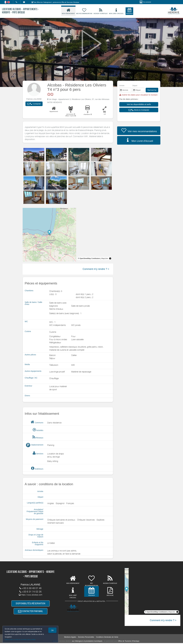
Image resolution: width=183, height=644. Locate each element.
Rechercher (152, 90)
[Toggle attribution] (110, 258)
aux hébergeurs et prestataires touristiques (87, 642)
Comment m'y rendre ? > (96, 269)
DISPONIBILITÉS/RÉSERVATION (31, 604)
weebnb (55, 642)
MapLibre (105, 258)
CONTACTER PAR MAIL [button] (31, 612)
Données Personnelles (86, 638)
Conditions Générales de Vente (107, 638)
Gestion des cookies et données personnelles (20, 640)
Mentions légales (70, 638)
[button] (34, 104)
